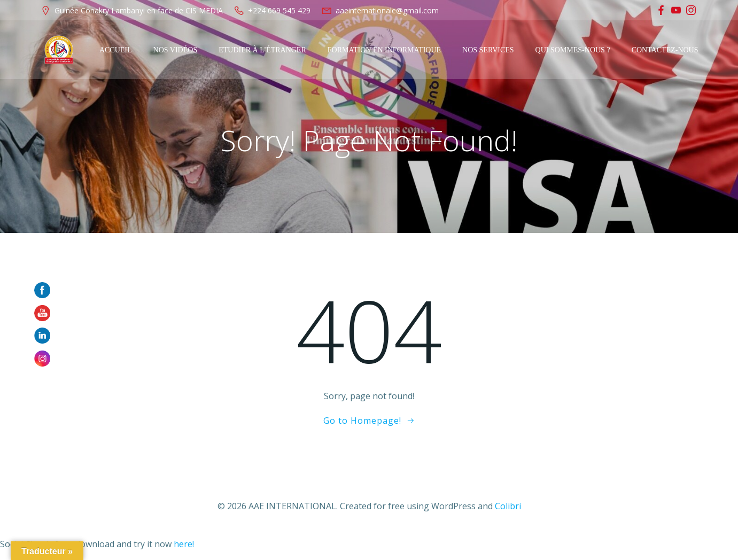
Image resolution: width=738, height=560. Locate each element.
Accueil (116, 50)
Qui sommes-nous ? (573, 50)
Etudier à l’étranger (262, 50)
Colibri (508, 506)
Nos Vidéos (176, 50)
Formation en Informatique (384, 50)
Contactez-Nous (665, 50)
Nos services (488, 50)
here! (184, 544)
